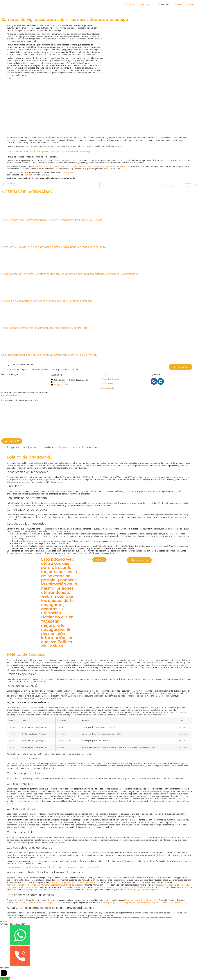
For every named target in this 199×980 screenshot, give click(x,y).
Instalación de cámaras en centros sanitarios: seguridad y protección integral (47, 301)
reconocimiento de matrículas (99, 166)
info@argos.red (68, 172)
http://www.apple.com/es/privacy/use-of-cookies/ (124, 887)
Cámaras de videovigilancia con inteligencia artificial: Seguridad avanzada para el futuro (54, 247)
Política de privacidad (110, 379)
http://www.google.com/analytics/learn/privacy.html (38, 902)
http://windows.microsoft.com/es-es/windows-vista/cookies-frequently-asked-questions (45, 885)
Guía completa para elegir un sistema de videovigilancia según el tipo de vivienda (49, 355)
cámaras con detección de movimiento (48, 166)
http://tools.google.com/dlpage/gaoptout (142, 890)
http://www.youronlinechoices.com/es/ (141, 900)
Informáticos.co (12, 395)
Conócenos (129, 4)
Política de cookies (109, 383)
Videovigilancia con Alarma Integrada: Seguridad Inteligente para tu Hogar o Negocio (52, 220)
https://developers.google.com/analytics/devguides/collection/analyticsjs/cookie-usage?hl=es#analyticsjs (142, 902)
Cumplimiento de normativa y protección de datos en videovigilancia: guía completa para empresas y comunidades (70, 274)
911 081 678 (30, 175)
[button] (99, 972)
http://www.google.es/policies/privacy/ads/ (81, 867)
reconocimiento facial (75, 166)
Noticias (178, 4)
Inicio (117, 4)
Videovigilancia (146, 4)
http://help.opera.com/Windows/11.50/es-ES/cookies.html (48, 890)
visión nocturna (122, 166)
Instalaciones (164, 4)
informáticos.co (64, 447)
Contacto (191, 4)
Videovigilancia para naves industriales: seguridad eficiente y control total (45, 328)
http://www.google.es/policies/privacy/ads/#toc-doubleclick (33, 867)
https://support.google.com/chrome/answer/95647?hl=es (75, 882)
